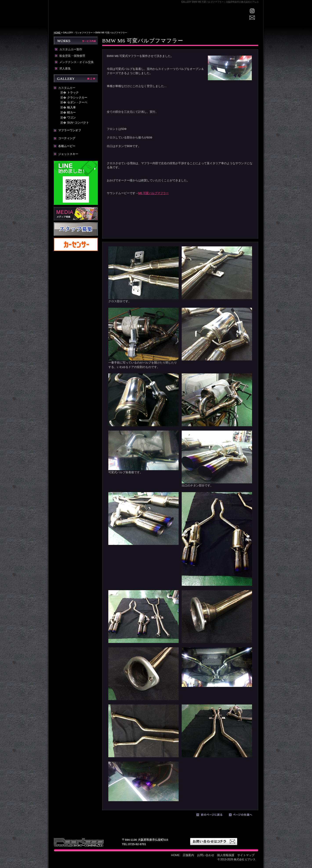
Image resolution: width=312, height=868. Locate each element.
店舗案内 (145, 19)
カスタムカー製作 (71, 49)
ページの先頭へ (244, 816)
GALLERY (166, 19)
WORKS (186, 19)
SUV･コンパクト (78, 123)
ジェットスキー (68, 154)
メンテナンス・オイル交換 (76, 62)
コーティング (67, 138)
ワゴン (72, 117)
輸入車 (72, 107)
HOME (126, 19)
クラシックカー (77, 97)
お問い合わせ (206, 855)
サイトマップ (246, 855)
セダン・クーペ (77, 102)
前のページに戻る (212, 816)
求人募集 (65, 69)
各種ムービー (67, 146)
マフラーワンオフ (70, 130)
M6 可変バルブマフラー (153, 193)
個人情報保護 (226, 855)
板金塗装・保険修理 (72, 56)
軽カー (72, 112)
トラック (73, 92)
